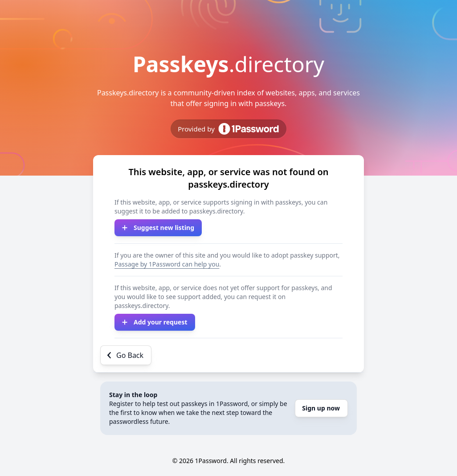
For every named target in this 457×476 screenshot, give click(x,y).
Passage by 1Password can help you (167, 264)
